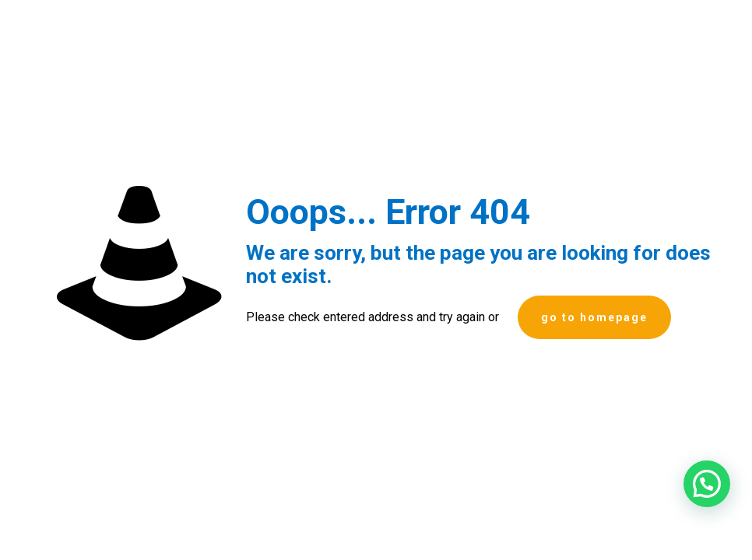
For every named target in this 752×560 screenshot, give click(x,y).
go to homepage (594, 317)
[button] (707, 484)
